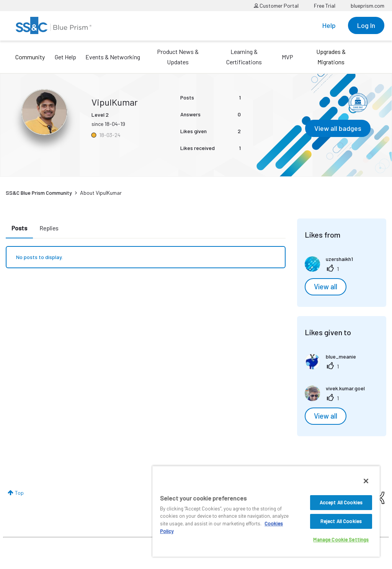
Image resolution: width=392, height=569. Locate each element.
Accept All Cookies (341, 502)
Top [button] (19, 493)
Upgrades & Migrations (331, 57)
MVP (287, 57)
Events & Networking (113, 57)
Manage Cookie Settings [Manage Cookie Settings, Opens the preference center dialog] (341, 540)
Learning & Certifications (244, 57)
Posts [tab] (19, 228)
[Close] (366, 481)
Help (329, 25)
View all (326, 287)
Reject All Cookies (341, 521)
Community (30, 57)
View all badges (338, 128)
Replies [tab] (49, 228)
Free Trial (325, 6)
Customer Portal (276, 6)
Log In (366, 25)
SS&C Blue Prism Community (39, 193)
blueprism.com (367, 6)
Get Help (65, 57)
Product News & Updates (178, 57)
